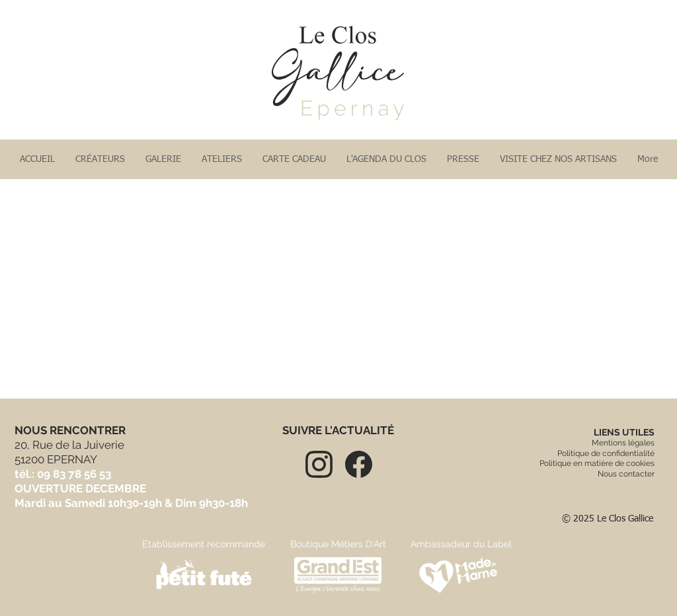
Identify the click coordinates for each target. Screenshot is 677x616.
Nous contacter (626, 474)
